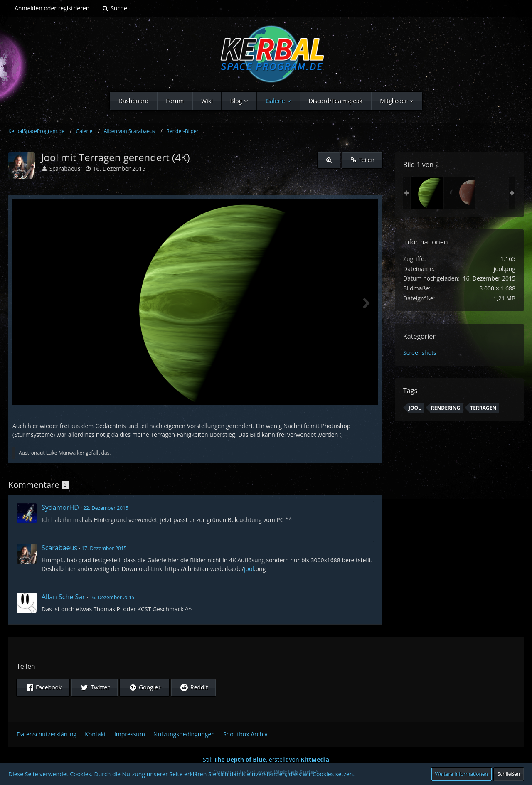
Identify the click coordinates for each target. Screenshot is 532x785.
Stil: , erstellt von (266, 759)
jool (249, 569)
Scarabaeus (65, 169)
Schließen (509, 774)
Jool (415, 408)
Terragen (483, 408)
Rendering (446, 408)
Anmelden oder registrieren (52, 8)
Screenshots (420, 353)
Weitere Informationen (462, 774)
